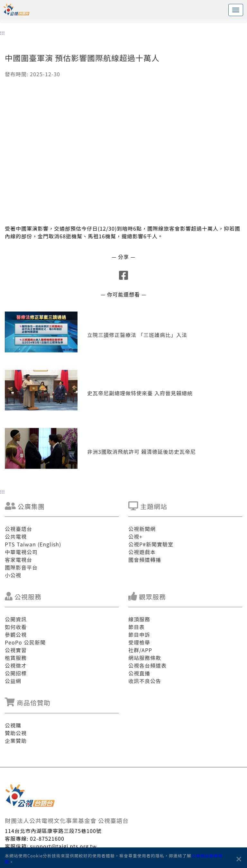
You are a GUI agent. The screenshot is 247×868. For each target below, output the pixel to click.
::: (2, 32)
